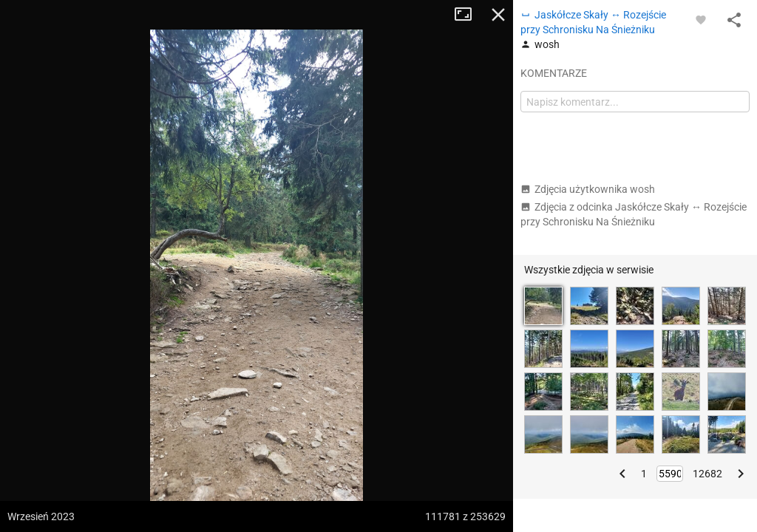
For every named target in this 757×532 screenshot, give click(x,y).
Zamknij (498, 15)
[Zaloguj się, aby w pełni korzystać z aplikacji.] (701, 19)
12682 (707, 474)
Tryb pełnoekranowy (469, 15)
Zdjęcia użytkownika (588, 189)
